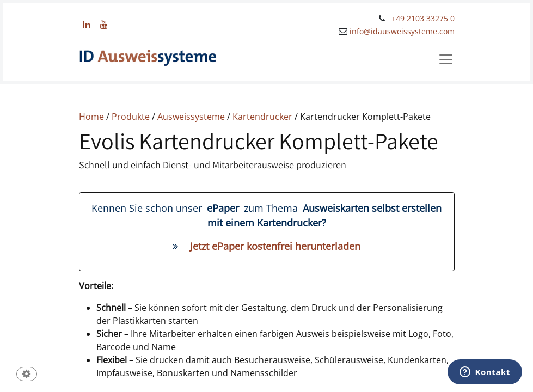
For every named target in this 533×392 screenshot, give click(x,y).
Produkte (131, 117)
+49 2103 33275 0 (423, 18)
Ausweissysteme (191, 117)
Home (91, 117)
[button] (27, 375)
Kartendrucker (264, 117)
